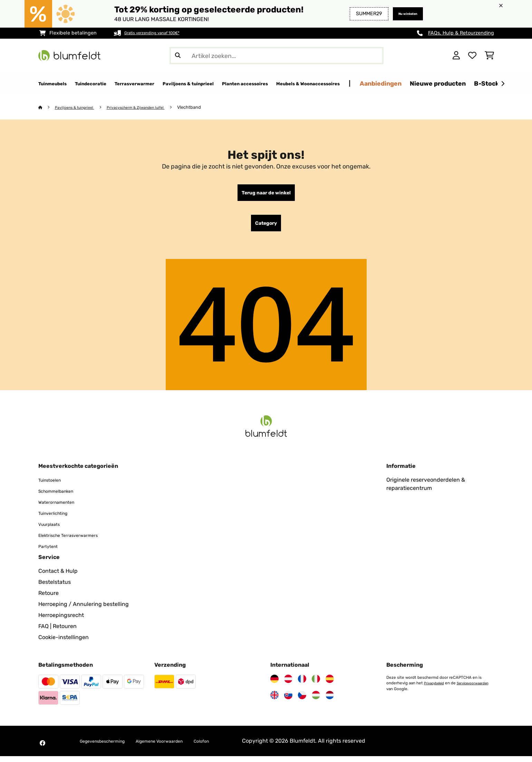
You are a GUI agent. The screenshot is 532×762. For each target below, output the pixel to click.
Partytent (51, 552)
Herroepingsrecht (61, 621)
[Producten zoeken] (277, 56)
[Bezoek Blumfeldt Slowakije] (288, 701)
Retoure (49, 599)
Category (266, 228)
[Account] (456, 56)
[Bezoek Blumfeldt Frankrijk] (302, 685)
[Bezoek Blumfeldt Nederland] (330, 701)
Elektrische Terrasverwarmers (76, 541)
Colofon (234, 747)
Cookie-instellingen (64, 643)
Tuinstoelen (53, 486)
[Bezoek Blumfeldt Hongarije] (316, 701)
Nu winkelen (403, 14)
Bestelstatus (55, 588)
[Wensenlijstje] (472, 56)
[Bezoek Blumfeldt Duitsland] (274, 685)
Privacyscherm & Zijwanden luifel (150, 108)
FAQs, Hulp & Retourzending (461, 33)
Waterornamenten (62, 508)
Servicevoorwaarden (405, 694)
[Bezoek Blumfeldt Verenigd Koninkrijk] (274, 701)
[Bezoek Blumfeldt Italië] (316, 685)
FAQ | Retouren (57, 632)
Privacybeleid (436, 689)
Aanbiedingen (470, 83)
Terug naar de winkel (266, 194)
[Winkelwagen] (489, 56)
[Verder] (503, 84)
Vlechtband (209, 108)
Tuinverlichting (58, 519)
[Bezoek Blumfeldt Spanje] (330, 685)
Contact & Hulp (58, 577)
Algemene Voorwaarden (182, 747)
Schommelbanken (62, 497)
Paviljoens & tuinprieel (79, 108)
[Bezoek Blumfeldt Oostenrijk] (288, 685)
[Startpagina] (47, 108)
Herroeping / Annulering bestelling (84, 610)
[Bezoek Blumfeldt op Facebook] (42, 749)
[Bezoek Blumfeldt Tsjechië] (302, 701)
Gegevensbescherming (110, 747)
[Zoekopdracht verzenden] (178, 56)
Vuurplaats (52, 530)
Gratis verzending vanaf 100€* (160, 33)
